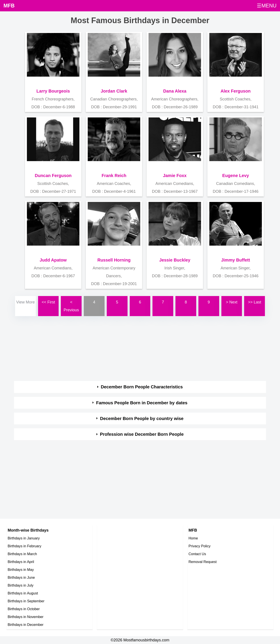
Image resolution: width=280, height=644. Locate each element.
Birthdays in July (21, 585)
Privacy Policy (200, 546)
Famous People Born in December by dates (142, 403)
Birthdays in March (22, 554)
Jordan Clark (114, 91)
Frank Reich (114, 176)
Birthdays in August (23, 593)
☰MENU (267, 6)
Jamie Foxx (175, 176)
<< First (48, 302)
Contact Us (197, 554)
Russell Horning (114, 260)
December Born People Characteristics (142, 387)
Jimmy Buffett (236, 260)
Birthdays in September (26, 601)
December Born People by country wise (142, 418)
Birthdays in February (24, 546)
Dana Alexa (175, 91)
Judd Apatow (53, 260)
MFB (9, 6)
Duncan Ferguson (53, 176)
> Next (232, 302)
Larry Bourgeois (53, 91)
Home (193, 538)
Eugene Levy (236, 176)
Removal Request (203, 562)
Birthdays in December (26, 625)
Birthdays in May (21, 570)
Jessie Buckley (175, 260)
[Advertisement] (140, 348)
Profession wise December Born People (142, 434)
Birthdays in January (24, 538)
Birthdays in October (24, 609)
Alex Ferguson (235, 91)
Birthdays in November (26, 617)
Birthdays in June (21, 577)
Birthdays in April (21, 562)
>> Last (255, 302)
